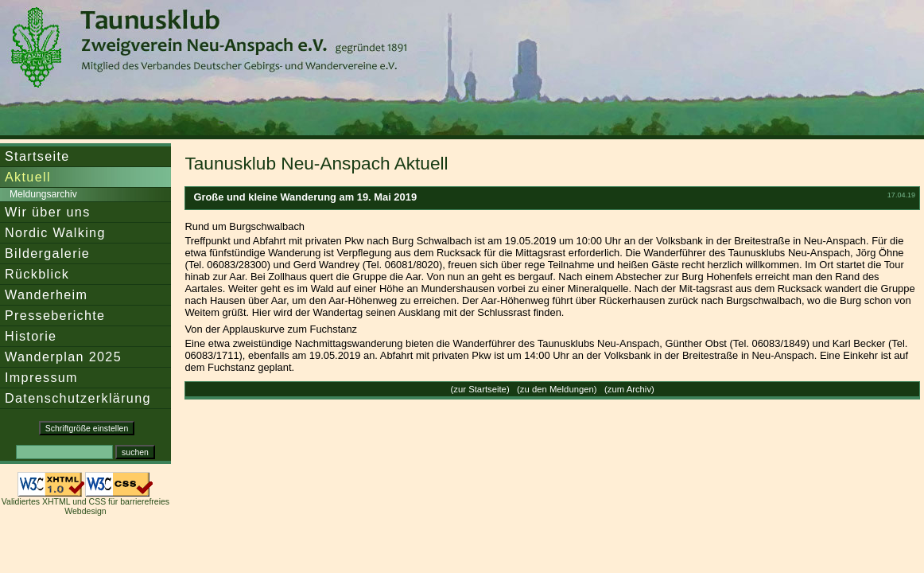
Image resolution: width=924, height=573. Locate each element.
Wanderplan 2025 (63, 357)
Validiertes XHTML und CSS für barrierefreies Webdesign (85, 506)
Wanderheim (46, 294)
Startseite (37, 156)
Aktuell (28, 177)
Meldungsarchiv (43, 194)
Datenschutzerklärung (78, 398)
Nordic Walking (55, 232)
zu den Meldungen (557, 389)
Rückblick (37, 274)
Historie (31, 336)
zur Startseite (480, 389)
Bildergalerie (47, 253)
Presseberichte (55, 315)
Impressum (41, 377)
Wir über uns (48, 212)
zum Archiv (629, 389)
